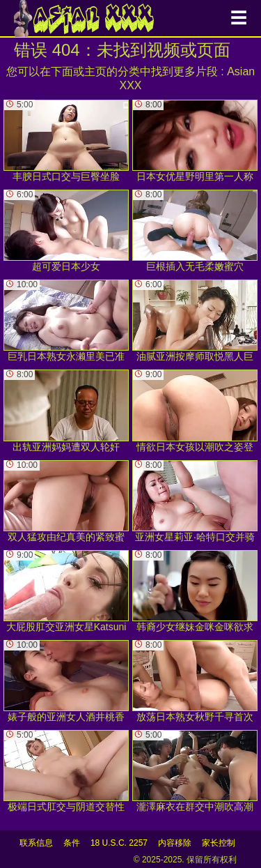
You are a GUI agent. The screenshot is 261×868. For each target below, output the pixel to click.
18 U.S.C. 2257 (119, 843)
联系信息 (36, 843)
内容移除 (175, 843)
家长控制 (219, 843)
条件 (72, 843)
